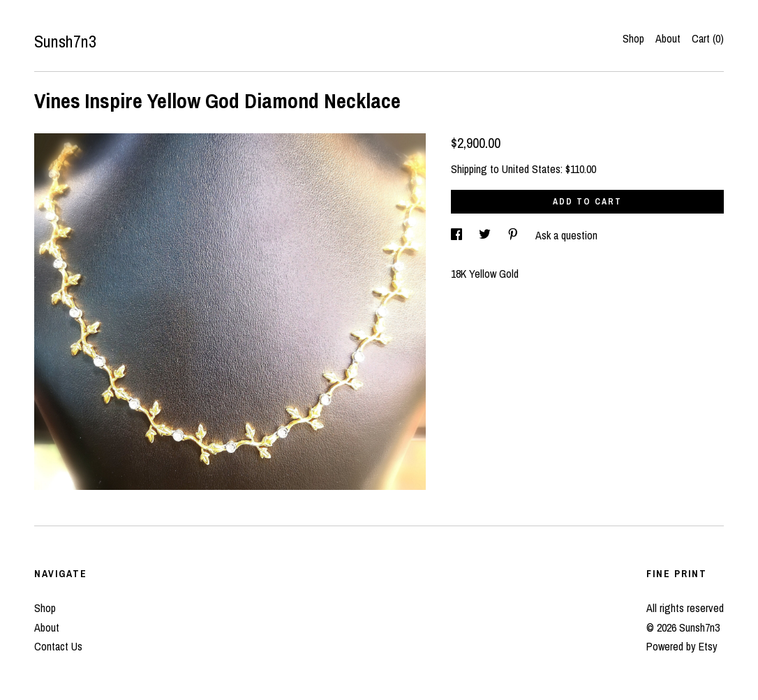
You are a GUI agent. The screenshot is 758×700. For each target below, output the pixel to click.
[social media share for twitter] (486, 235)
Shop (633, 38)
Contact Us (58, 646)
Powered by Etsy (682, 646)
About (668, 38)
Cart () (708, 38)
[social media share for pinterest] (514, 235)
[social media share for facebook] (458, 235)
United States (531, 169)
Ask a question (566, 235)
